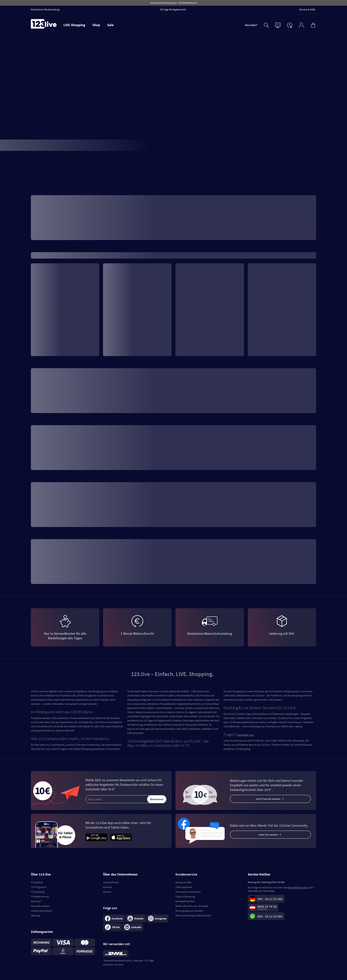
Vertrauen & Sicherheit (188, 892)
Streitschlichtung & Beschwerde (193, 915)
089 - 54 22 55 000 (270, 899)
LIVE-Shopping (74, 25)
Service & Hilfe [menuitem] (307, 9)
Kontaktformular (185, 901)
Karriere (107, 887)
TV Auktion (37, 882)
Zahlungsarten (184, 887)
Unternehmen (111, 882)
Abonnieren (157, 799)
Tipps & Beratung (185, 897)
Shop (96, 25)
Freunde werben (40, 906)
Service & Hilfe (183, 882)
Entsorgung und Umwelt (189, 911)
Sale (110, 25)
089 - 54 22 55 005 (270, 916)
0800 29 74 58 (267, 906)
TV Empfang (38, 892)
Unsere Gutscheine (41, 911)
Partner (107, 892)
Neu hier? (251, 25)
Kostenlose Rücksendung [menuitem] (45, 9)
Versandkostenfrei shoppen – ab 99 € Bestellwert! (174, 3)
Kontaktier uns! (245, 735)
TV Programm (39, 887)
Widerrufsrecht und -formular (192, 906)
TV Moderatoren (40, 897)
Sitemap (36, 915)
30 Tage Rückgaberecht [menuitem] (173, 9)
